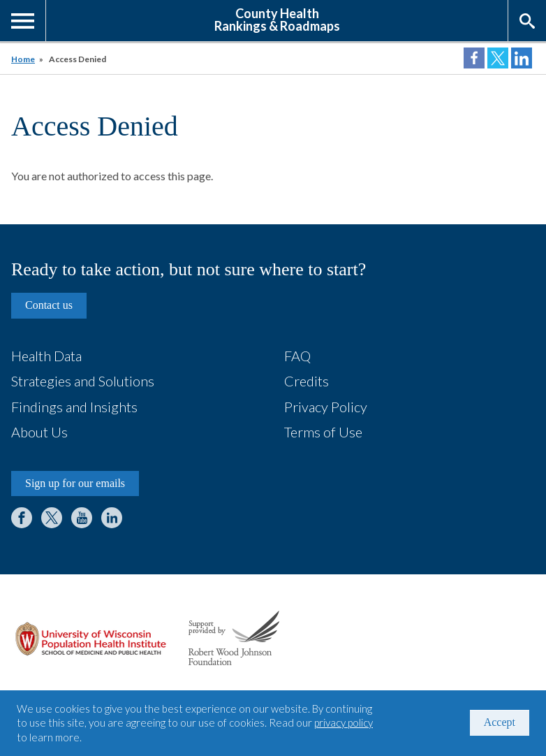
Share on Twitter (498, 58)
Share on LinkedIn (522, 58)
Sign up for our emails (75, 483)
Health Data (46, 356)
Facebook (22, 518)
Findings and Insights (74, 407)
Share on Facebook (474, 58)
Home (23, 59)
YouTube (82, 518)
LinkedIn (112, 518)
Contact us (49, 305)
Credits (307, 381)
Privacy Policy (326, 407)
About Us (39, 432)
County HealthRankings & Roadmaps (277, 19)
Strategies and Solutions (83, 381)
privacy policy (344, 722)
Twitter (52, 518)
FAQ (297, 356)
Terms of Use (323, 432)
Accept (500, 722)
